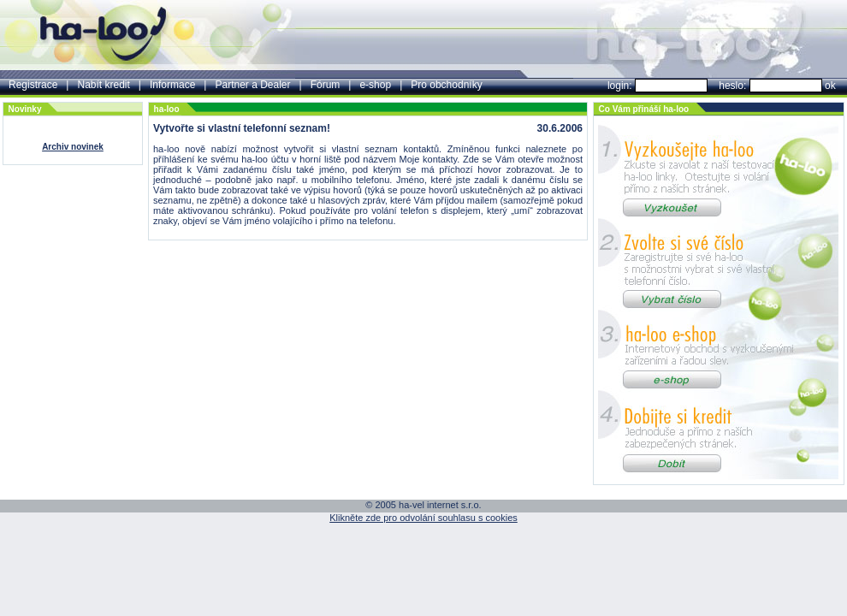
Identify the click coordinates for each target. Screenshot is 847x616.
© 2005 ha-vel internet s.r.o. (423, 505)
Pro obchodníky (446, 85)
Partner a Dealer (252, 85)
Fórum (326, 85)
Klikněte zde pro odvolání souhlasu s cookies (423, 518)
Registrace (33, 85)
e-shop (375, 85)
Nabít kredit (103, 85)
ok (830, 86)
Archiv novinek (73, 147)
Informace (172, 85)
